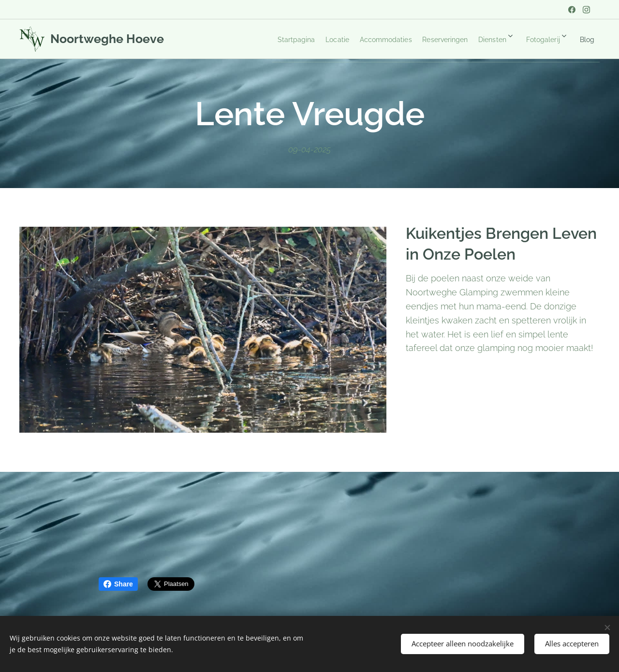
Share (118, 584)
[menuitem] (259, 39)
